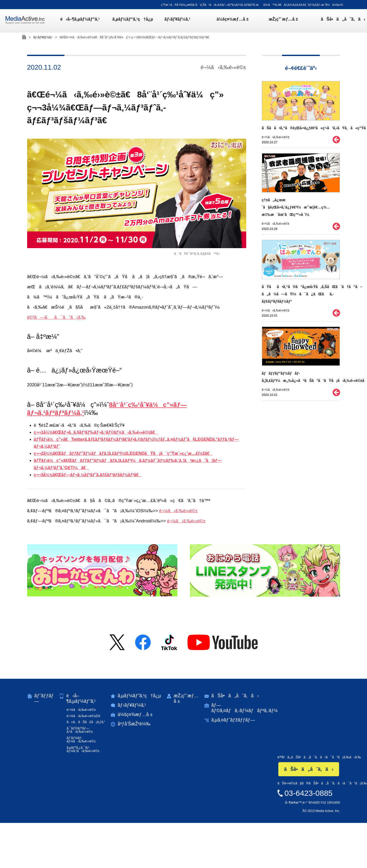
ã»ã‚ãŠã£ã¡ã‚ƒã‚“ (86, 722)
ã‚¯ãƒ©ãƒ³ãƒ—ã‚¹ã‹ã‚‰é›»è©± (80, 730)
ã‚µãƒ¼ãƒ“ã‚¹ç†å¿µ (133, 21)
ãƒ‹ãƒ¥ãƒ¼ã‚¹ (174, 21)
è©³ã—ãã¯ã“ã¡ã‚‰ (57, 317)
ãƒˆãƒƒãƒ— (44, 699)
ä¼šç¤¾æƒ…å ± (226, 21)
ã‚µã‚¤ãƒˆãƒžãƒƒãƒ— (236, 720)
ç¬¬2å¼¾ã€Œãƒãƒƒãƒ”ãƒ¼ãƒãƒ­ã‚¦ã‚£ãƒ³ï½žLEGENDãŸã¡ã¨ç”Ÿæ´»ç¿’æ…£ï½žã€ (123, 453)
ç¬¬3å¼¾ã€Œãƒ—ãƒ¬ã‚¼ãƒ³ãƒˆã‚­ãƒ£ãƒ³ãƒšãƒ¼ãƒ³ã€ (88, 475)
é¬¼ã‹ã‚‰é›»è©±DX (84, 716)
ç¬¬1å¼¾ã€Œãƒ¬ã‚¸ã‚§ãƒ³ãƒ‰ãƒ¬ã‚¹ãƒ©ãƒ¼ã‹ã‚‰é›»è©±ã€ (96, 432)
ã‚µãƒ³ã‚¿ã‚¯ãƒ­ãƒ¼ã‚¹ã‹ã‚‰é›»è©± (84, 748)
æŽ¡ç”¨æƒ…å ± (274, 21)
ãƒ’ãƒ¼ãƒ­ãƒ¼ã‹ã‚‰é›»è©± (82, 739)
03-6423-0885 (308, 792)
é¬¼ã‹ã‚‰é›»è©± (179, 511)
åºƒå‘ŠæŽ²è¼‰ (135, 724)
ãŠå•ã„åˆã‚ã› (330, 21)
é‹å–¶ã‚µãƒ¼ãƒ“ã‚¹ (83, 21)
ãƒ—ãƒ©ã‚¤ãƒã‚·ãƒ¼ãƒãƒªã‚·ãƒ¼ (247, 708)
